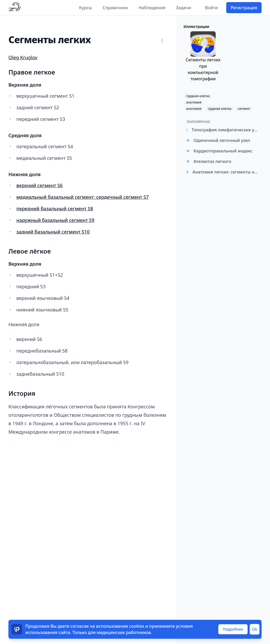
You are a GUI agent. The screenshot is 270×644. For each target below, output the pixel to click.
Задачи (183, 8)
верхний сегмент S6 (40, 185)
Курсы (86, 8)
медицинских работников (124, 632)
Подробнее (233, 629)
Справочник (115, 8)
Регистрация (244, 8)
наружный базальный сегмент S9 (55, 220)
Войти (211, 8)
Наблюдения (152, 8)
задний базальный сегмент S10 (53, 232)
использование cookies (120, 626)
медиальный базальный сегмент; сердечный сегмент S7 (83, 197)
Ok (255, 629)
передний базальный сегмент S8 (55, 209)
